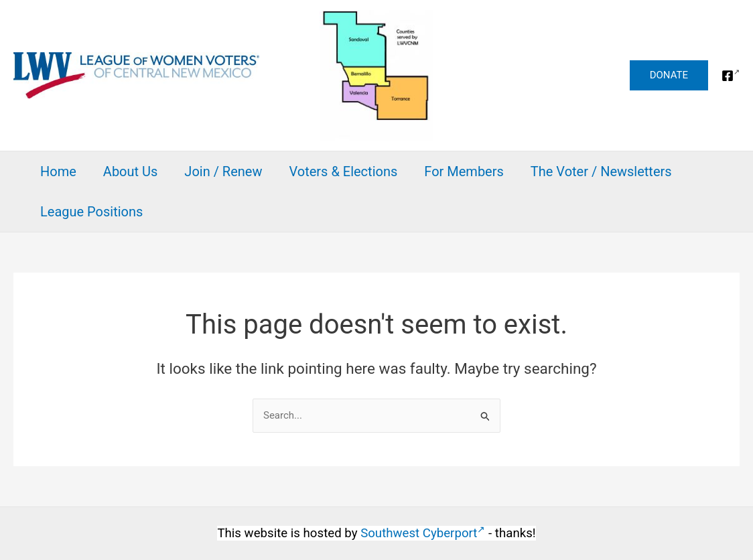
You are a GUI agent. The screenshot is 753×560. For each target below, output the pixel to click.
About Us (131, 171)
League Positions (91, 212)
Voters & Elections (343, 171)
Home (58, 171)
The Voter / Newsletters (601, 171)
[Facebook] (731, 76)
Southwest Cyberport (423, 533)
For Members (464, 171)
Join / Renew (223, 171)
